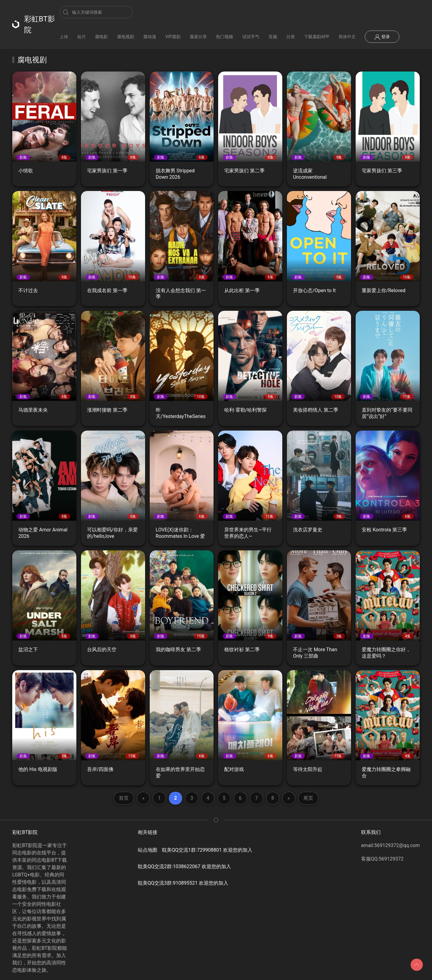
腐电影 (101, 37)
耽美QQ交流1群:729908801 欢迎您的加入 (207, 850)
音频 (273, 37)
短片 (82, 37)
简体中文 (347, 37)
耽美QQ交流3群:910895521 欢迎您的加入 (183, 883)
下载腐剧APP (317, 37)
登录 (382, 37)
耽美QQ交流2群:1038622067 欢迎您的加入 (184, 866)
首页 (124, 798)
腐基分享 (198, 37)
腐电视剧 (126, 37)
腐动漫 (150, 37)
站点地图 (148, 850)
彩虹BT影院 (34, 24)
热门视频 (225, 37)
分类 (291, 37)
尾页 (308, 798)
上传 (64, 37)
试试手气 (251, 37)
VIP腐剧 (173, 37)
